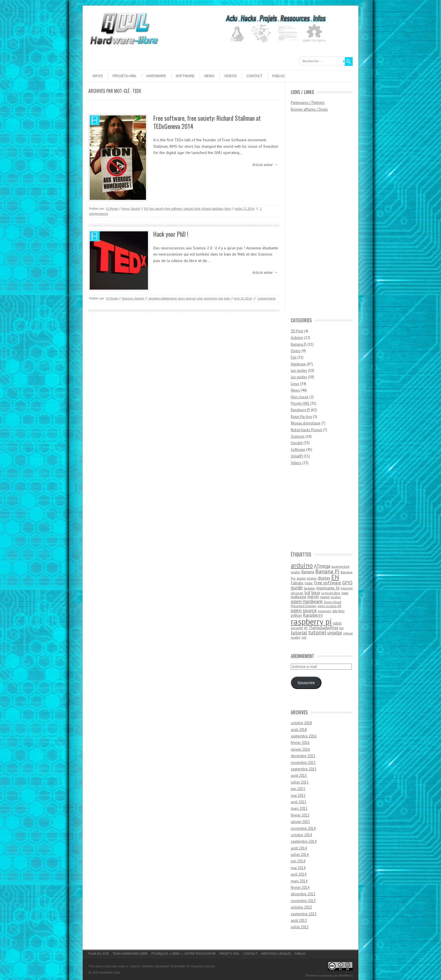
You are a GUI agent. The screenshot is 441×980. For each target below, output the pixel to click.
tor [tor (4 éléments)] (342, 628)
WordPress (346, 975)
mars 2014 (299, 881)
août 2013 (299, 920)
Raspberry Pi (300, 410)
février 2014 (300, 888)
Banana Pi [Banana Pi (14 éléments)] (327, 571)
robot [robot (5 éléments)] (337, 623)
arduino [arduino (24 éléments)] (302, 565)
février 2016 (300, 743)
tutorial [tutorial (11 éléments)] (299, 632)
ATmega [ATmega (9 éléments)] (322, 566)
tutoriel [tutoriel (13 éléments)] (317, 632)
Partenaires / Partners (308, 103)
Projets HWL (300, 403)
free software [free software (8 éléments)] (328, 583)
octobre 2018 (301, 723)
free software (174, 209)
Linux (295, 384)
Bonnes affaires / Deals (309, 109)
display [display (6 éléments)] (324, 578)
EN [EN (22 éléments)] (335, 577)
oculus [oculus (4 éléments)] (336, 597)
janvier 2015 (300, 822)
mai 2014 (298, 868)
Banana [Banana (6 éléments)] (308, 572)
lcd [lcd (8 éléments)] (307, 592)
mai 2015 (298, 796)
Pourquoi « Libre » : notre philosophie (184, 953)
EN (146, 209)
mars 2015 (299, 808)
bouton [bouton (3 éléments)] (301, 578)
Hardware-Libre (110, 972)
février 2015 (300, 815)
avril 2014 (299, 874)
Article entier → (265, 165)
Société (135, 209)
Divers (296, 351)
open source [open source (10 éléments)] (304, 610)
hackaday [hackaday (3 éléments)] (310, 588)
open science (187, 298)
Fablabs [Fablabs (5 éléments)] (297, 583)
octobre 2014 (301, 835)
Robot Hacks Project (306, 430)
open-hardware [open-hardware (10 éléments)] (307, 601)
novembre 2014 (303, 828)
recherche (210, 298)
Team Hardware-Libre (130, 953)
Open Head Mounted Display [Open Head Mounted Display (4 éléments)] (316, 604)
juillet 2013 (300, 927)
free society (157, 209)
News (209, 76)
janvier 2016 (300, 749)
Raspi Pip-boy (301, 417)
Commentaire (266, 298)
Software (185, 76)
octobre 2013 (301, 907)
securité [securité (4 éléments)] (297, 628)
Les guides (299, 371)
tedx (228, 209)
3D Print (297, 331)
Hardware (156, 76)
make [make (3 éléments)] (345, 593)
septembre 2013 (304, 914)
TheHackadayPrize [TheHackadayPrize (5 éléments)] (323, 628)
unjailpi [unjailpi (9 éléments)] (335, 633)
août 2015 (299, 776)
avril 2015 (299, 802)
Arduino (297, 338)
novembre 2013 (303, 901)
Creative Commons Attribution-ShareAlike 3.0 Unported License (172, 966)
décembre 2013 (303, 894)
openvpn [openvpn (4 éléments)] (325, 611)
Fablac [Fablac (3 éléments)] (309, 583)
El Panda (112, 209)
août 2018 (299, 730)
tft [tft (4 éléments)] (306, 628)
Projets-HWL (125, 76)
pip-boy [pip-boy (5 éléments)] (338, 611)
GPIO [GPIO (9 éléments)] (347, 583)
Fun (294, 357)
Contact (254, 76)
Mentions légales (276, 953)
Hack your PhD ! (171, 234)
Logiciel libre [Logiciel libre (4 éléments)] (331, 593)
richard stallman (212, 209)
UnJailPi (297, 456)
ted (220, 298)
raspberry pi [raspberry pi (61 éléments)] (311, 621)
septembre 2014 (304, 841)
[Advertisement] (313, 217)
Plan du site (99, 953)
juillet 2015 (300, 782)
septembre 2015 (304, 769)
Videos (230, 76)
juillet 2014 (300, 855)
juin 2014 (298, 861)
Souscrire (306, 683)
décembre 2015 (303, 756)
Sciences (128, 298)
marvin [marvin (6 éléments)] (313, 597)
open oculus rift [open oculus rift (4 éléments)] (329, 606)
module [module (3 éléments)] (325, 597)
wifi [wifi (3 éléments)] (304, 637)
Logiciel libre (192, 209)
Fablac (279, 76)
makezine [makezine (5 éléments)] (299, 597)
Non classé (300, 397)
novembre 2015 (303, 763)
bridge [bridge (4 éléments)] (312, 578)
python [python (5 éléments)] (296, 615)
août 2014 (299, 848)
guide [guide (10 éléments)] (297, 588)
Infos (98, 76)
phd (200, 298)
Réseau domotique (306, 423)
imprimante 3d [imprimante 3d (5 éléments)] (328, 588)
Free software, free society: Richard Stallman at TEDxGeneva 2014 (207, 122)
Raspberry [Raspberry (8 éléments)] (313, 615)
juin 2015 (298, 789)
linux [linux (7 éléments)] (316, 592)
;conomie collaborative (162, 298)
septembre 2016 (304, 736)
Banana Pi (299, 344)
